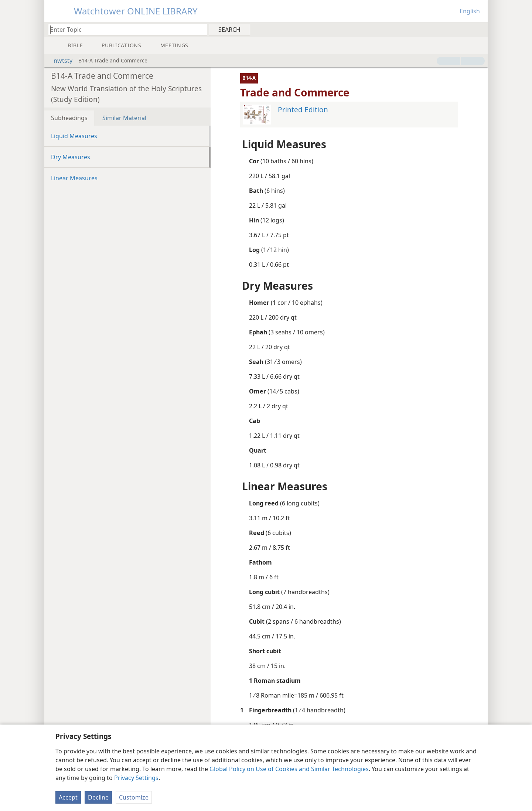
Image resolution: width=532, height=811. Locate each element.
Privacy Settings (136, 778)
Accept (68, 797)
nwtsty (59, 61)
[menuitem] (479, 29)
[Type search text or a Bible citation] (124, 29)
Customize (134, 797)
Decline (98, 797)
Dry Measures (71, 157)
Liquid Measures (74, 136)
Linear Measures (74, 178)
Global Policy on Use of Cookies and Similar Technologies (289, 769)
